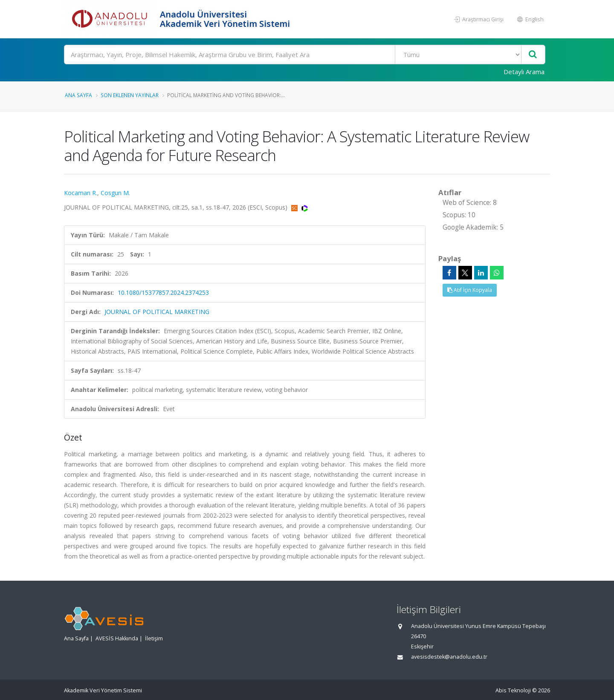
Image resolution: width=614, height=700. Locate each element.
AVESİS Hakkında (117, 638)
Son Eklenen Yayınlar (130, 95)
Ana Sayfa (78, 95)
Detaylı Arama (524, 72)
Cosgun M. (115, 193)
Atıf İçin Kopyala (470, 290)
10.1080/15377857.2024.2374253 (163, 292)
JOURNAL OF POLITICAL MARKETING (157, 312)
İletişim (154, 638)
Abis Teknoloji (513, 690)
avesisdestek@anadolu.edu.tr (449, 657)
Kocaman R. (81, 193)
